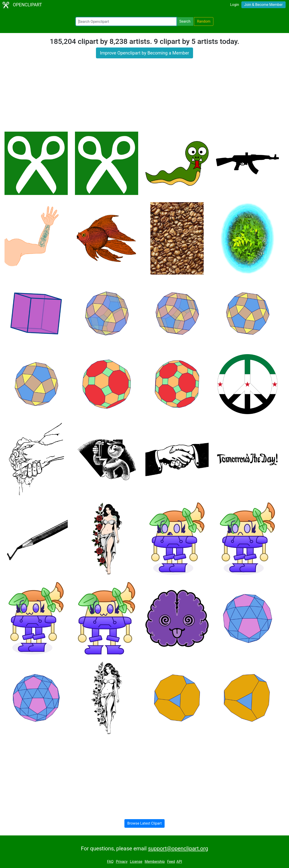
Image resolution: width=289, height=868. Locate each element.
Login (234, 5)
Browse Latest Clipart (145, 823)
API (179, 862)
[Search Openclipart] (126, 21)
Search (185, 21)
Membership (155, 862)
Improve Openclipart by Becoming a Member (144, 53)
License (136, 862)
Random (204, 21)
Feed (171, 862)
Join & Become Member (263, 5)
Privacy (122, 862)
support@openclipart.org (178, 849)
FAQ (110, 862)
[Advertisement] (144, 98)
